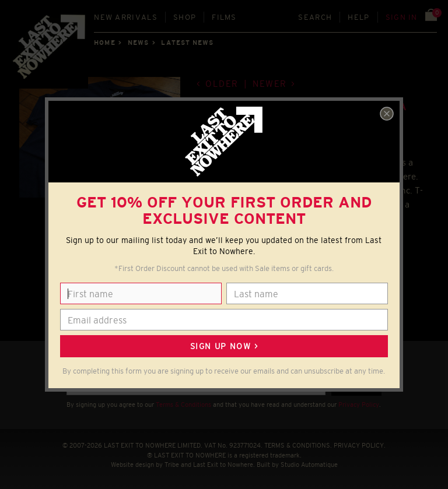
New (126, 17)
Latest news (187, 43)
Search (315, 17)
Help (358, 17)
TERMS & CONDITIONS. (298, 445)
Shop (185, 17)
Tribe (172, 465)
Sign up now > (224, 346)
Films (224, 17)
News (138, 43)
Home (104, 43)
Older (222, 84)
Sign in (402, 17)
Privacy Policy (359, 404)
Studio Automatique (309, 465)
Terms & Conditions (183, 404)
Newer (270, 84)
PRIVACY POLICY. (360, 445)
